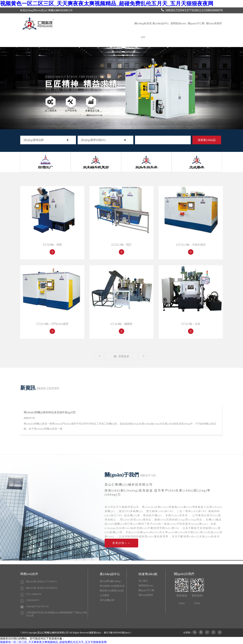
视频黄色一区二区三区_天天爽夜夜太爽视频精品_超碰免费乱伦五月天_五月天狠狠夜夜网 (107, 4)
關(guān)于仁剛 (196, 23)
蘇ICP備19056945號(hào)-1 (118, 633)
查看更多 (122, 356)
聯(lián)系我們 (214, 23)
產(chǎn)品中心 (161, 23)
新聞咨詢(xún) (178, 23)
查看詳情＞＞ (122, 543)
